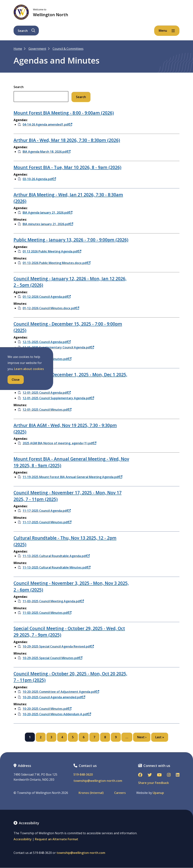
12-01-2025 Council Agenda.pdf (47, 393)
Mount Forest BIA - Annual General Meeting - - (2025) (71, 462)
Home (18, 49)
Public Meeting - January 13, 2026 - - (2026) (71, 240)
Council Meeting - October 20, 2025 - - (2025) (70, 677)
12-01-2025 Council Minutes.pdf (47, 410)
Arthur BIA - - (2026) (67, 140)
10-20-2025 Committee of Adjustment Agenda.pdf (61, 692)
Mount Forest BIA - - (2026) (67, 167)
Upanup (158, 793)
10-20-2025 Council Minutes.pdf (47, 709)
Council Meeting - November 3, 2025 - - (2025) (71, 586)
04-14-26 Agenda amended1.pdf (47, 124)
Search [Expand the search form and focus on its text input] (26, 31)
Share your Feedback (154, 783)
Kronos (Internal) (91, 793)
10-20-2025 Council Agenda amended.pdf (54, 697)
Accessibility (23, 839)
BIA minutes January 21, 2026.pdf (48, 224)
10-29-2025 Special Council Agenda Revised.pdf (58, 646)
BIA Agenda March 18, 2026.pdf (47, 152)
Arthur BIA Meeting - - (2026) (68, 198)
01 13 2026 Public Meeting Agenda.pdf (52, 251)
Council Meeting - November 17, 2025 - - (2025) (68, 496)
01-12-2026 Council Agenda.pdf (47, 297)
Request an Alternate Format (57, 839)
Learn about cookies (29, 369)
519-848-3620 (83, 775)
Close (16, 380)
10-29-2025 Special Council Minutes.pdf (52, 658)
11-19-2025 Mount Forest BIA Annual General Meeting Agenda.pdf (72, 477)
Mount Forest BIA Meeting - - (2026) (64, 113)
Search (19, 87)
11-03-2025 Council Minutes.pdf (47, 613)
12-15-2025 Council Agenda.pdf (47, 342)
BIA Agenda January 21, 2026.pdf (47, 213)
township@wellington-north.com (98, 781)
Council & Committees (68, 49)
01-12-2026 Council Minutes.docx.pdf (51, 308)
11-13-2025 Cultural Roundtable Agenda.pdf (56, 556)
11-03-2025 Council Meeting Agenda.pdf (53, 601)
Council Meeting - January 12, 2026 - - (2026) (70, 282)
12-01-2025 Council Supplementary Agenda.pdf (58, 398)
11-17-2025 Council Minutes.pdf (47, 522)
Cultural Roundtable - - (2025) (65, 541)
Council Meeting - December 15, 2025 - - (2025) (68, 327)
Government (37, 49)
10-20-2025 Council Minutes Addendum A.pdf (57, 714)
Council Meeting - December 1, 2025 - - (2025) (70, 378)
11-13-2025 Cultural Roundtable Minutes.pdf (57, 567)
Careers (120, 793)
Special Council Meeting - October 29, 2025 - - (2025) (69, 632)
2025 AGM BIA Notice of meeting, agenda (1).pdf (59, 443)
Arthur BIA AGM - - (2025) (65, 428)
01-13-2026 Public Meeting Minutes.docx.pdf (57, 263)
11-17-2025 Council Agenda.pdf (47, 511)
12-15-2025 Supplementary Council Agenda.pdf (58, 347)
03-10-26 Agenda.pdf (39, 179)
